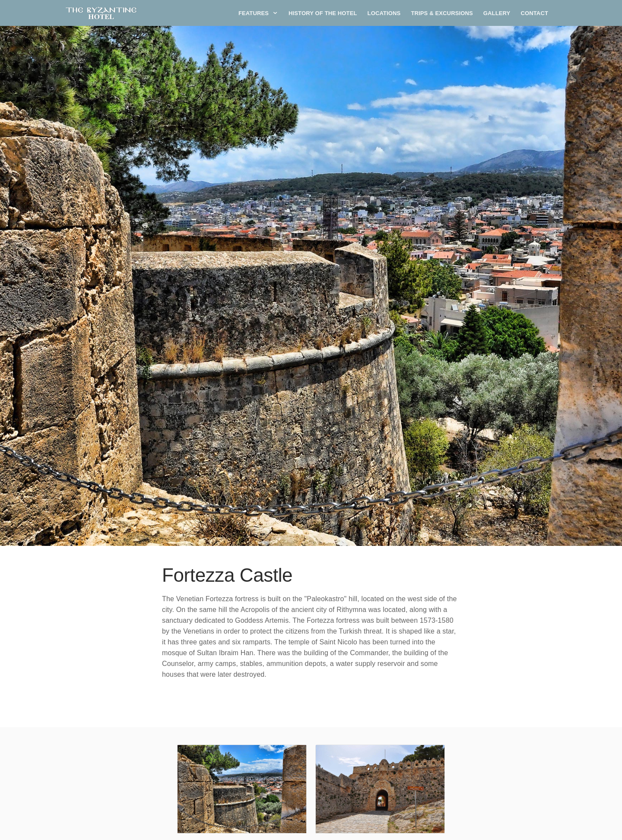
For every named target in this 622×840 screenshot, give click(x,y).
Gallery (497, 13)
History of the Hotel (323, 13)
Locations (384, 13)
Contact (534, 13)
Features (258, 13)
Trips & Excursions (442, 13)
